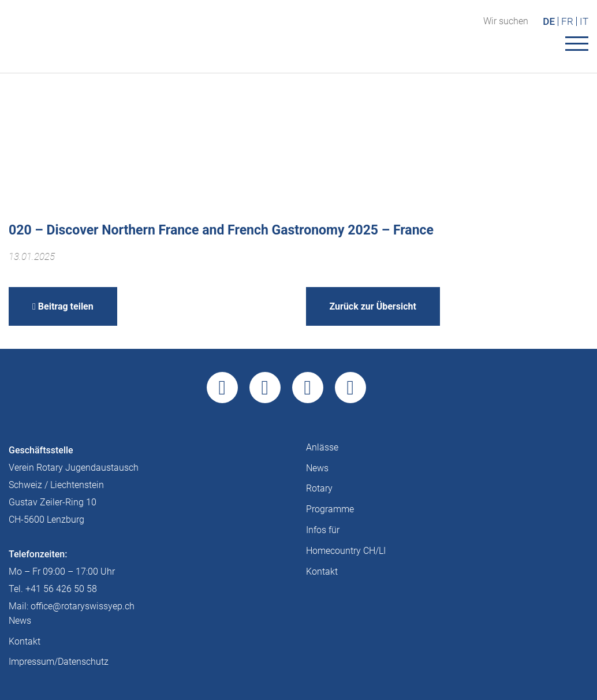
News (317, 468)
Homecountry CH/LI (346, 551)
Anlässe (322, 447)
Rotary (319, 488)
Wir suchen (506, 21)
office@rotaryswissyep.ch (83, 606)
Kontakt (322, 571)
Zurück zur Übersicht (373, 306)
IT (584, 21)
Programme (330, 509)
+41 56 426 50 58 (61, 589)
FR (567, 21)
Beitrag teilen (63, 306)
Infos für (323, 530)
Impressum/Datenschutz (59, 662)
